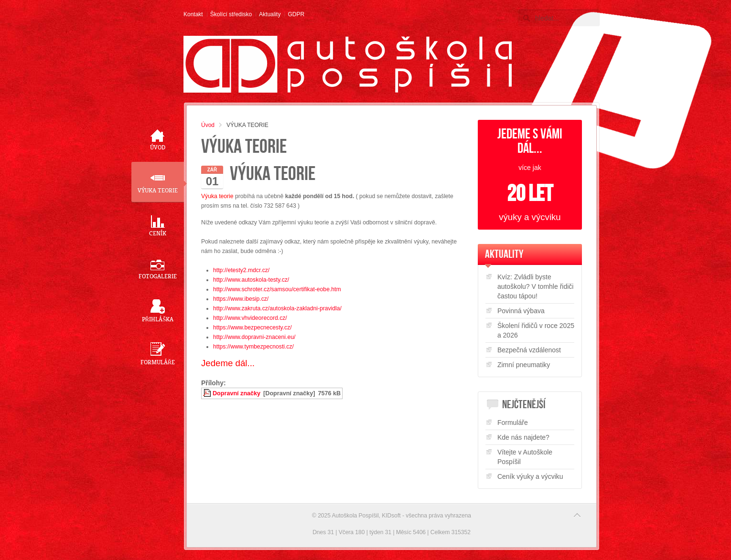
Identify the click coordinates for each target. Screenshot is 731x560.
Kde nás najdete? (523, 437)
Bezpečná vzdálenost (529, 350)
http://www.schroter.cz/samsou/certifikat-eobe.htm (277, 289)
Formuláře (513, 423)
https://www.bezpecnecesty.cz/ (253, 328)
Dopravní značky (236, 393)
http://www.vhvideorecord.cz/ (250, 318)
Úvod (208, 125)
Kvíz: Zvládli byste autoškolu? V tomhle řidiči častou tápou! (536, 286)
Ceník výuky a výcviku (530, 476)
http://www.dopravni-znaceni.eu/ (254, 337)
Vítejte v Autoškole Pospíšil (525, 457)
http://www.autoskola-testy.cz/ (251, 280)
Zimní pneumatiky (524, 365)
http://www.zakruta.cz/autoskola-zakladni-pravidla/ (277, 308)
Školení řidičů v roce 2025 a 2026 (536, 330)
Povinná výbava (521, 311)
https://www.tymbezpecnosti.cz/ (253, 347)
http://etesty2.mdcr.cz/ (241, 270)
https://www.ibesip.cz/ (241, 299)
